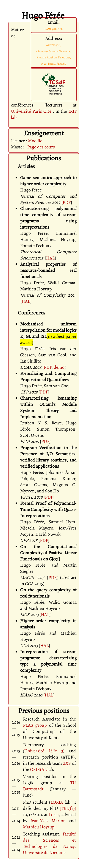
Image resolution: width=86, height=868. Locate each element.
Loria (54, 815)
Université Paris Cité (31, 111)
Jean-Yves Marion (48, 821)
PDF (67, 202)
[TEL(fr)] (68, 808)
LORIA (57, 802)
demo (59, 367)
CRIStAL (38, 769)
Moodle (35, 141)
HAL (50, 258)
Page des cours (41, 147)
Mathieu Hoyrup (39, 827)
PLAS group (35, 725)
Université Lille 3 (44, 751)
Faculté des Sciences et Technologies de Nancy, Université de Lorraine (49, 843)
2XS (67, 763)
